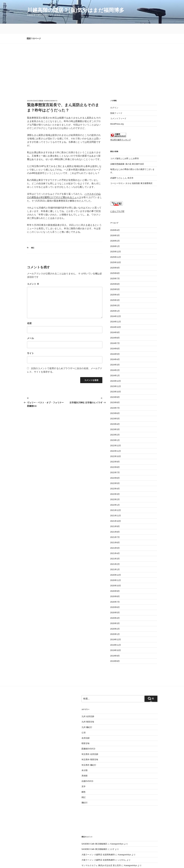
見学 (84, 767)
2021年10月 (116, 501)
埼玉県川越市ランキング (121, 120)
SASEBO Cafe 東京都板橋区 (94, 824)
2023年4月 (115, 404)
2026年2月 (115, 221)
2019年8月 (115, 641)
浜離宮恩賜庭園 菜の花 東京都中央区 (127, 144)
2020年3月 (115, 603)
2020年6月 (115, 587)
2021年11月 (116, 496)
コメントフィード (118, 99)
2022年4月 (115, 469)
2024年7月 (115, 323)
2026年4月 (115, 210)
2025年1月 (115, 291)
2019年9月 (115, 636)
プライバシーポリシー (36, 861)
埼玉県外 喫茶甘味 (90, 740)
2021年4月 (115, 533)
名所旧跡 (86, 718)
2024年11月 (116, 302)
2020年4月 (115, 598)
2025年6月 (115, 264)
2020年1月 (115, 614)
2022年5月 (115, 463)
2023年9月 (115, 377)
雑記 (33, 228)
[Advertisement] (92, 45)
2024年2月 (115, 350)
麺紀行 (85, 783)
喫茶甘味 (86, 723)
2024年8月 (115, 318)
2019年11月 (116, 625)
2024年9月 (115, 313)
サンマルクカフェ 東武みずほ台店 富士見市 (101, 846)
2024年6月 (115, 329)
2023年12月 (116, 361)
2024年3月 (115, 345)
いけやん (122, 840)
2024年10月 (116, 307)
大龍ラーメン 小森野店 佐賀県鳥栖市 (98, 835)
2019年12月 (116, 620)
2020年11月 (116, 560)
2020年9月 (115, 571)
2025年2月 (115, 286)
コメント (33, 264)
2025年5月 (115, 269)
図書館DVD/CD (88, 729)
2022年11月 (116, 431)
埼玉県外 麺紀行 (89, 745)
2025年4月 (115, 275)
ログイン (114, 88)
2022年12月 (116, 426)
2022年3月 (115, 474)
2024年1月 (115, 356)
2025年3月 (115, 280)
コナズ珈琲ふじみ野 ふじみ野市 (125, 139)
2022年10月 (116, 436)
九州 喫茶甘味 (88, 702)
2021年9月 (115, 506)
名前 (29, 303)
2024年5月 (115, 334)
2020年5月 (115, 593)
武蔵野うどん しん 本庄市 (122, 158)
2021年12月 (116, 490)
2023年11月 (116, 366)
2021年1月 (115, 550)
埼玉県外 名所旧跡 (90, 734)
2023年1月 (115, 420)
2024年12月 (116, 296)
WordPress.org (117, 104)
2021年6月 (115, 523)
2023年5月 (115, 399)
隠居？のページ (34, 19)
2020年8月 (115, 577)
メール (30, 318)
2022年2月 (115, 480)
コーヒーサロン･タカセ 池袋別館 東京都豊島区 (131, 163)
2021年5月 (115, 528)
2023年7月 (115, 388)
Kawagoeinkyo (51, 81)
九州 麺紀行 (87, 707)
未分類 (85, 750)
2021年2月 (115, 544)
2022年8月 (115, 447)
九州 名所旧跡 (88, 697)
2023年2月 (115, 415)
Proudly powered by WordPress (63, 861)
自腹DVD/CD (87, 761)
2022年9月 (115, 442)
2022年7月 (115, 453)
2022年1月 (115, 485)
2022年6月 (115, 458)
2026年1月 (115, 226)
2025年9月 (115, 248)
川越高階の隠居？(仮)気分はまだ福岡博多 (76, 10)
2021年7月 (115, 517)
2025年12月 (116, 232)
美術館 (85, 756)
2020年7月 (115, 582)
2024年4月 (115, 339)
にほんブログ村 (117, 191)
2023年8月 (115, 383)
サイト (30, 333)
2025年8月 (115, 253)
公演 (84, 713)
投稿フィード (116, 93)
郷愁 (84, 772)
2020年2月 (115, 609)
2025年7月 (115, 259)
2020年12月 (116, 555)
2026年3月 (115, 216)
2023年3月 (115, 410)
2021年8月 (115, 512)
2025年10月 (116, 243)
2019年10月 (116, 630)
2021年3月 (115, 539)
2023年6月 (115, 393)
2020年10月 (116, 566)
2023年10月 (116, 372)
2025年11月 (116, 237)
